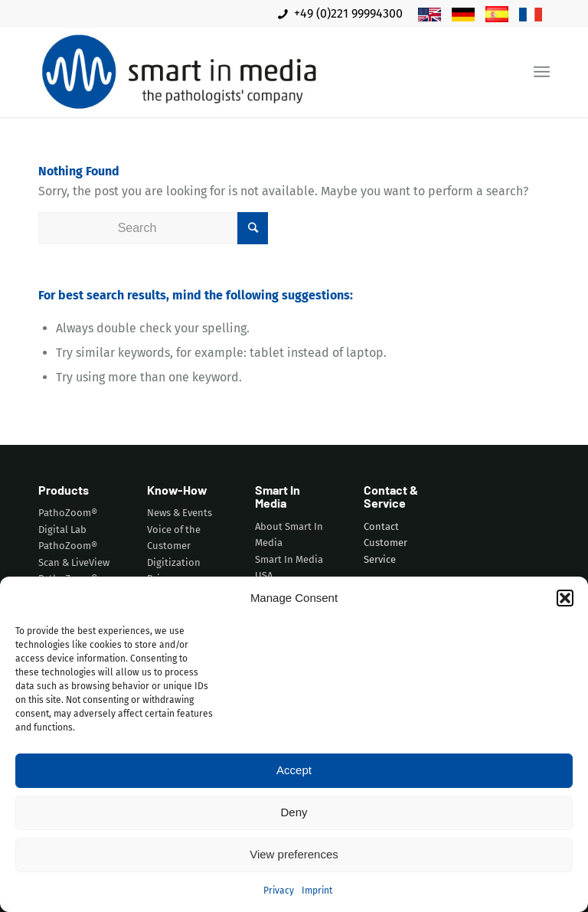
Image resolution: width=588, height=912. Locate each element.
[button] (565, 598)
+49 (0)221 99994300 (340, 13)
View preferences (294, 854)
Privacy (279, 891)
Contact (381, 526)
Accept (294, 770)
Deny (294, 812)
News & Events (180, 513)
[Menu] (542, 72)
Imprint (317, 891)
